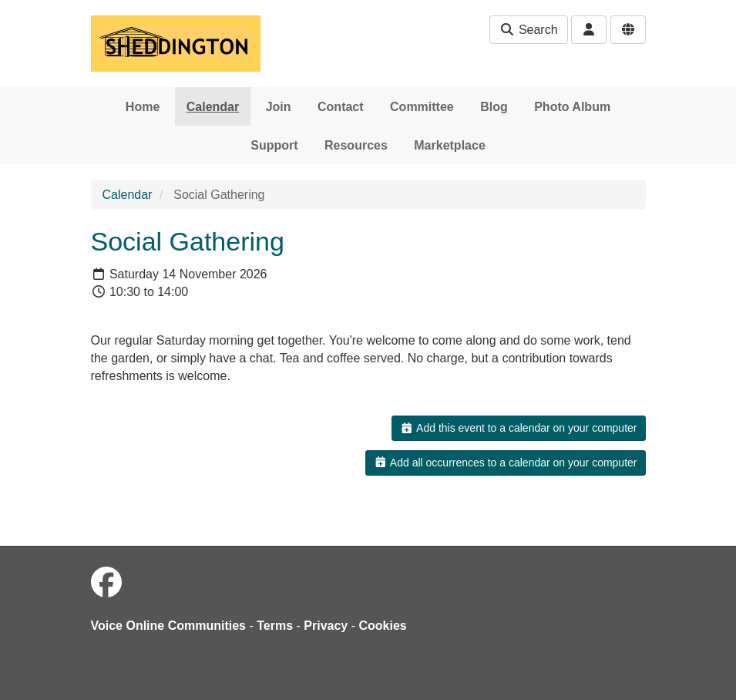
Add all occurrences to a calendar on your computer (505, 463)
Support (274, 145)
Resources (356, 145)
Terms (275, 626)
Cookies (383, 626)
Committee (422, 107)
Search (528, 30)
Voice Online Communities (169, 626)
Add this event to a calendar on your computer (518, 428)
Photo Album (572, 107)
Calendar (213, 107)
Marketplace (450, 145)
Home (143, 107)
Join (279, 107)
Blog (494, 107)
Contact (341, 107)
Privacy (326, 626)
